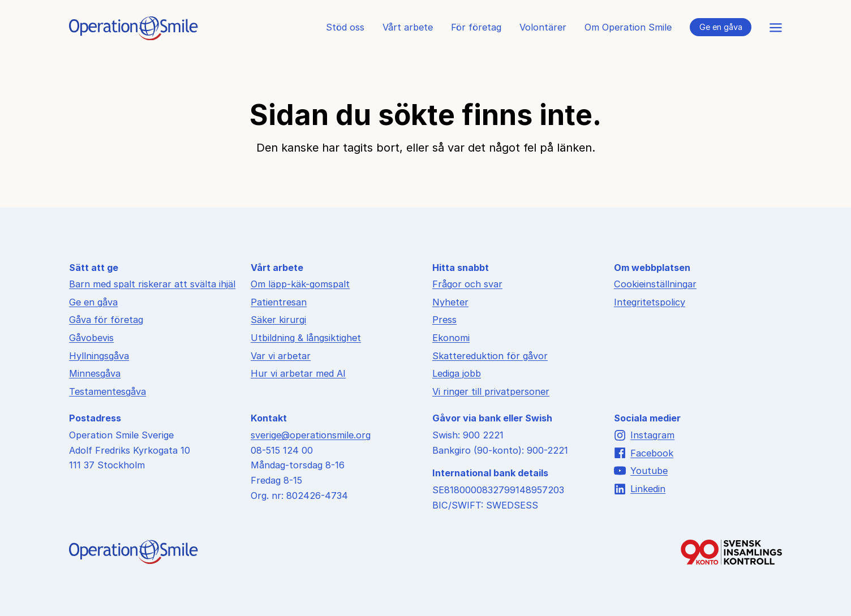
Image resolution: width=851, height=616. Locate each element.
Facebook (644, 453)
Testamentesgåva (108, 391)
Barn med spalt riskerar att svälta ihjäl (152, 284)
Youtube (641, 471)
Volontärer (543, 27)
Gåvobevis (91, 338)
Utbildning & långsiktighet (306, 338)
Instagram (644, 435)
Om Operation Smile (628, 27)
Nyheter (450, 302)
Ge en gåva (721, 27)
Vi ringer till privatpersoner (491, 391)
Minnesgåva (95, 373)
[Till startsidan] (134, 37)
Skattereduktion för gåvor (490, 356)
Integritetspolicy (650, 302)
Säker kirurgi (278, 320)
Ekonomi (451, 338)
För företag (476, 27)
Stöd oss (345, 27)
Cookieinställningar (655, 284)
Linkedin (640, 489)
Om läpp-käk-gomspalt (300, 284)
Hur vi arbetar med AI (298, 373)
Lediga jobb (457, 373)
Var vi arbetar (281, 356)
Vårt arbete (408, 27)
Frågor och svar (467, 284)
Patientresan (279, 302)
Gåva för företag (106, 320)
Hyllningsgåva (99, 356)
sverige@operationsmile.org (311, 435)
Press (444, 320)
